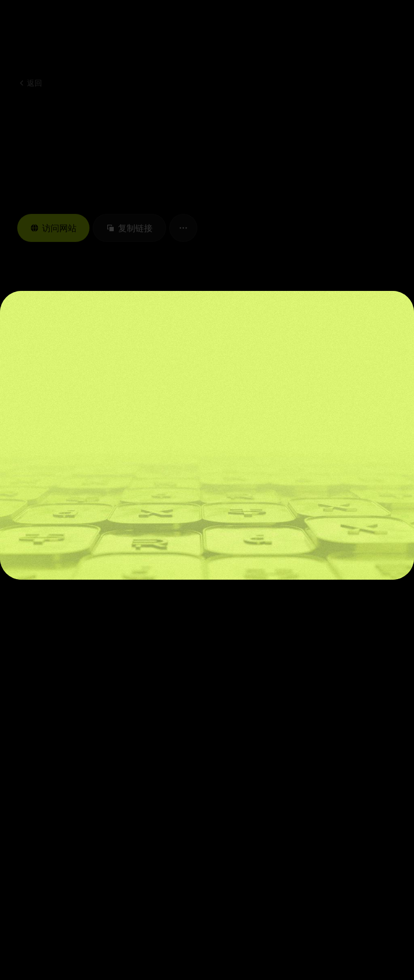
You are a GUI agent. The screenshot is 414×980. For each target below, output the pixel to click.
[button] (355, 27)
